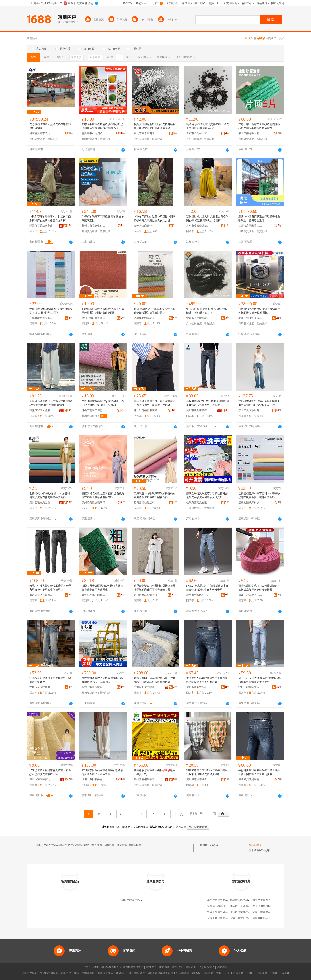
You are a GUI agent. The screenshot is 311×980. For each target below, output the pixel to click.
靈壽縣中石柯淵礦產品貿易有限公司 (94, 133)
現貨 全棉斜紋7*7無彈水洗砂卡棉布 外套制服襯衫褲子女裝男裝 (154, 311)
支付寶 (234, 973)
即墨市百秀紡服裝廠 (41, 226)
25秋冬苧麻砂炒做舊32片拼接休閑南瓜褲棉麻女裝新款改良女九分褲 (50, 219)
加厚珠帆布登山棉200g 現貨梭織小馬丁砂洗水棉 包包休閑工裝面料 (103, 403)
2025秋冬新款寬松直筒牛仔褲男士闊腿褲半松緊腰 (50, 680)
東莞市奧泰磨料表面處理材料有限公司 (146, 133)
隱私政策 (178, 967)
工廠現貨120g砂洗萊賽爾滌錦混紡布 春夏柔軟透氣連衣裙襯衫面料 (155, 495)
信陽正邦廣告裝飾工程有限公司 (225, 912)
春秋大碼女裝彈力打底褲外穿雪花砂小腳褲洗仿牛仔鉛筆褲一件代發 (155, 403)
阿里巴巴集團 (29, 973)
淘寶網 (101, 973)
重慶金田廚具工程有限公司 (268, 918)
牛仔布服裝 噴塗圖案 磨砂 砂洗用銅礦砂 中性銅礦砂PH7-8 (207, 311)
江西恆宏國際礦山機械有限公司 (250, 226)
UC (226, 973)
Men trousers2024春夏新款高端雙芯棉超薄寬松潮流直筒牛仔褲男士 (259, 680)
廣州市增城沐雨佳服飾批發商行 (198, 595)
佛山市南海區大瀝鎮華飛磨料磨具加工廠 (250, 133)
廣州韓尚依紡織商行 (93, 503)
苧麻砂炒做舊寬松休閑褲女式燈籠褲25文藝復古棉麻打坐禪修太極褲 (51, 403)
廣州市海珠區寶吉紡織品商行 (41, 779)
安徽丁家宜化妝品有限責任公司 (248, 918)
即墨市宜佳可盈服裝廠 (41, 410)
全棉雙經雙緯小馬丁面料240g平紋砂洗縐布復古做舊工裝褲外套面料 (259, 495)
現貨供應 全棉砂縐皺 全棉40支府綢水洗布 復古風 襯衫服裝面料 (51, 311)
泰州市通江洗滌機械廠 (250, 318)
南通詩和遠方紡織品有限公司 (146, 687)
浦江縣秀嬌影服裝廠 (146, 410)
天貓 (111, 973)
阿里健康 (262, 973)
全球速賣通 (88, 973)
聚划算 (120, 973)
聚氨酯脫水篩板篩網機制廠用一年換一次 (155, 772)
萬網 (218, 973)
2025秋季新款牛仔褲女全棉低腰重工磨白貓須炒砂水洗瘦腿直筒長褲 (259, 403)
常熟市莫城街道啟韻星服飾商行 (198, 226)
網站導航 (222, 967)
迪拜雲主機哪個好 (217, 906)
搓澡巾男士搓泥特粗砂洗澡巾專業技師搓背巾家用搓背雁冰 (102, 588)
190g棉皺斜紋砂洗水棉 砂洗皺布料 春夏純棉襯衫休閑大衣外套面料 (103, 311)
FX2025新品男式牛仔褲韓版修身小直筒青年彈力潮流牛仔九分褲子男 (207, 588)
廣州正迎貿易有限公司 (250, 595)
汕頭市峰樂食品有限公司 (244, 912)
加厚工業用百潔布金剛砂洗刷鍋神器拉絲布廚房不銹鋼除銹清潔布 (259, 126)
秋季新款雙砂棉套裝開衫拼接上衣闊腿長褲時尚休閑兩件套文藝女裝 (155, 588)
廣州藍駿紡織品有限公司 (41, 503)
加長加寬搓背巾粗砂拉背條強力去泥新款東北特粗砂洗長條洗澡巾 (207, 772)
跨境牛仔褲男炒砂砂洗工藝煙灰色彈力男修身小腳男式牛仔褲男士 (50, 588)
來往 (243, 973)
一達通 (274, 973)
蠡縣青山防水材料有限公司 (245, 900)
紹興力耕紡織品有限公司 (41, 318)
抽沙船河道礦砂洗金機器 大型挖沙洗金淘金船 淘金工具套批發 (103, 680)
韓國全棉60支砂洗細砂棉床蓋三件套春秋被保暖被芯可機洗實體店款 (155, 680)
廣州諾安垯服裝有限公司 (41, 595)
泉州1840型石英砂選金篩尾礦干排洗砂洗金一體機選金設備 (259, 219)
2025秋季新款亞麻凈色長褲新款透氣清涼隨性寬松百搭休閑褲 (102, 772)
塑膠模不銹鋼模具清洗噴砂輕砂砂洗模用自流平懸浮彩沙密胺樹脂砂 (102, 126)
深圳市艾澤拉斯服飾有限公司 (41, 687)
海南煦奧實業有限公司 (265, 900)
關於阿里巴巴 (193, 967)
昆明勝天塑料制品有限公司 (223, 900)
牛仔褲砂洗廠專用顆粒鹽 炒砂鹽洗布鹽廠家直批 (103, 219)
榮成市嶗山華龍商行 (219, 918)
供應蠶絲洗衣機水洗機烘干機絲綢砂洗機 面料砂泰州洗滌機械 (259, 311)
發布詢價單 (255, 845)
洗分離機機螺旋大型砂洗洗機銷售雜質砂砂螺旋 (50, 126)
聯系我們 (209, 967)
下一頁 (178, 814)
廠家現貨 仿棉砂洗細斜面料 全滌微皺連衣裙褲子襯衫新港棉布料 (103, 495)
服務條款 (164, 967)
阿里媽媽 (160, 973)
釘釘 (251, 973)
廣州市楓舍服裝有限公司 (198, 410)
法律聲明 (151, 967)
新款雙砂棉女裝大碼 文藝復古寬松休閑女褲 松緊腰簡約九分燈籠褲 (207, 219)
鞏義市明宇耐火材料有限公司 (198, 318)
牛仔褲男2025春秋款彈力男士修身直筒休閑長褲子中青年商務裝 (207, 680)
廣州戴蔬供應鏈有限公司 (198, 779)
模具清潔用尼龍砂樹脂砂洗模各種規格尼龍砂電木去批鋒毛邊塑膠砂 (155, 126)
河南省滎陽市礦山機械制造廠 (41, 133)
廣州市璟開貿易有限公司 (198, 687)
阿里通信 (208, 973)
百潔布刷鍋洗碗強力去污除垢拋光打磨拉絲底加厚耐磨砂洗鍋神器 (259, 588)
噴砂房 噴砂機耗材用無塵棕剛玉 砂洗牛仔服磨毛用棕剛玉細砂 (208, 126)
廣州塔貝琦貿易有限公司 (250, 779)
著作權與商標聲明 (133, 967)
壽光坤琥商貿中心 (144, 226)
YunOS (196, 973)
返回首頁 (181, 827)
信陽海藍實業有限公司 (198, 503)
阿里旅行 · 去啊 (143, 973)
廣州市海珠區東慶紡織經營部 (94, 318)
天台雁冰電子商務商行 (94, 595)
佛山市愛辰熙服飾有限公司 (250, 410)
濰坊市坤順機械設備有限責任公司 (94, 687)
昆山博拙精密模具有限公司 (268, 906)
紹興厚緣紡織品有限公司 (146, 503)
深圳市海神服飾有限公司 (94, 779)
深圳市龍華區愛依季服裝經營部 (250, 687)
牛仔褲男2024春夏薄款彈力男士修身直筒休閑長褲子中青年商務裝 (259, 772)
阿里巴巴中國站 (70, 973)
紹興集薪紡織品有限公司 (146, 318)
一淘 (129, 973)
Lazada (285, 973)
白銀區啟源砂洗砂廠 (133, 900)
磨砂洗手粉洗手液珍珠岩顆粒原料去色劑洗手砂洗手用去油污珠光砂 (207, 495)
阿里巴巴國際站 (49, 973)
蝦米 (171, 973)
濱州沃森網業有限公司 (146, 779)
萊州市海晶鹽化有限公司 (94, 226)
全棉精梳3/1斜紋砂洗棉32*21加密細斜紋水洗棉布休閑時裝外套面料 (50, 495)
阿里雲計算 (182, 973)
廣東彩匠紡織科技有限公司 (250, 503)
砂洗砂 (214, 845)
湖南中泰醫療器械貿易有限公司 (271, 912)
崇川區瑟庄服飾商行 (146, 595)
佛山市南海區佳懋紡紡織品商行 (94, 410)
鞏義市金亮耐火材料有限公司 (198, 133)
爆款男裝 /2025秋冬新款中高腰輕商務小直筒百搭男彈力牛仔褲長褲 (208, 403)
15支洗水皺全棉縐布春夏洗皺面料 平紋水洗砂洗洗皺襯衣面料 (50, 772)
